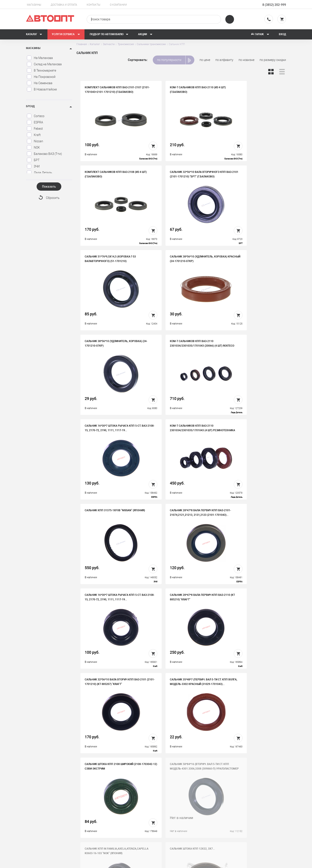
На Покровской (41, 77)
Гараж (260, 34)
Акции (145, 34)
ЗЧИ (33, 166)
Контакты (93, 5)
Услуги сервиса (66, 34)
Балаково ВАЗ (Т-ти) (44, 154)
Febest (35, 129)
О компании (118, 5)
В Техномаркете (41, 70)
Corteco (36, 116)
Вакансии (106, 810)
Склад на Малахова (44, 64)
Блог (168, 823)
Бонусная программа (115, 823)
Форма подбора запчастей (183, 830)
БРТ (33, 160)
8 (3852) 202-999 (274, 5)
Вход (282, 34)
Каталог (34, 34)
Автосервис (173, 810)
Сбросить (53, 198)
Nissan (35, 141)
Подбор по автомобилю (109, 34)
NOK (33, 147)
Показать (49, 187)
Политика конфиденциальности (122, 830)
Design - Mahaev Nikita (273, 863)
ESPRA (35, 122)
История (106, 803)
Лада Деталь (39, 173)
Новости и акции (176, 816)
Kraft (34, 135)
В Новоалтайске (42, 89)
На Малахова (40, 58)
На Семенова (40, 83)
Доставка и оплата (64, 5)
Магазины (34, 5)
